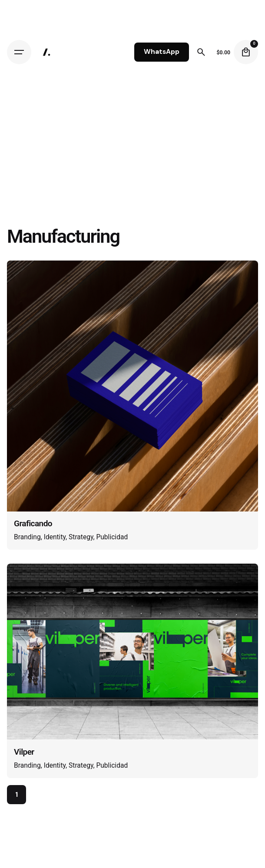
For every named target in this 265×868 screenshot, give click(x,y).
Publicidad (112, 537)
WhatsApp (162, 52)
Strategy (81, 537)
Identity (55, 537)
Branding (27, 537)
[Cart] (246, 52)
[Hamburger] (19, 52)
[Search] (201, 52)
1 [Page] (17, 795)
